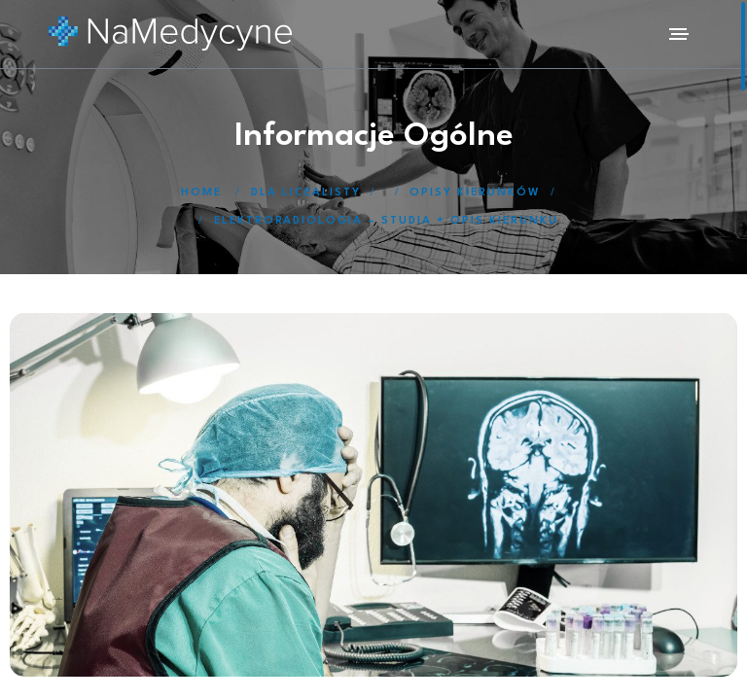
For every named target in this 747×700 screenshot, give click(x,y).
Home (201, 193)
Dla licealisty (306, 193)
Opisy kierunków (475, 193)
